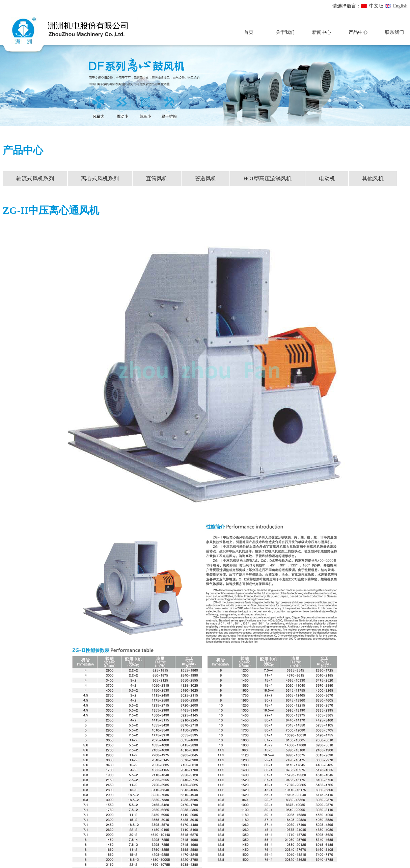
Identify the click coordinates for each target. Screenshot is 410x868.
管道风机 (206, 178)
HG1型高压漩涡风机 (267, 178)
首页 (249, 32)
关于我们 (285, 32)
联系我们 (394, 32)
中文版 (376, 6)
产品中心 (358, 32)
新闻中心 (322, 32)
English (400, 6)
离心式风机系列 (100, 178)
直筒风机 (157, 178)
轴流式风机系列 (35, 178)
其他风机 (373, 178)
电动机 (327, 178)
